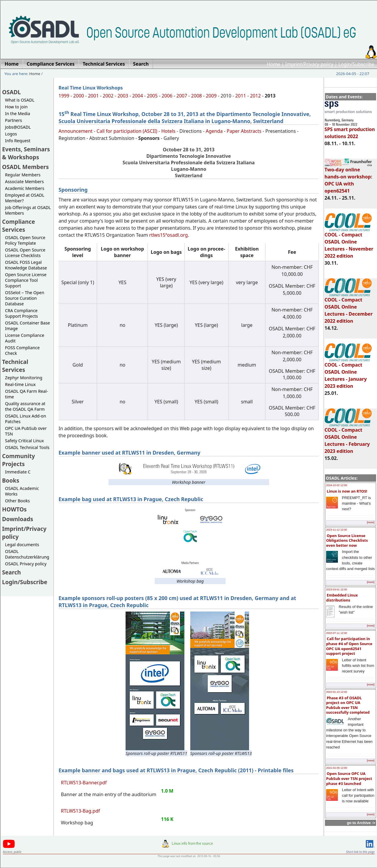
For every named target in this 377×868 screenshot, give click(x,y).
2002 (108, 96)
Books (11, 480)
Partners (14, 120)
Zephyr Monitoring (24, 378)
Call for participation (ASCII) (127, 131)
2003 (123, 96)
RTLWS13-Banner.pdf (84, 783)
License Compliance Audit (25, 338)
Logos (11, 134)
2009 (211, 96)
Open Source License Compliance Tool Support (26, 280)
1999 (64, 96)
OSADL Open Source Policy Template (25, 240)
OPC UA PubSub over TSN (26, 431)
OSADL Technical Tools (27, 447)
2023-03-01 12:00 (337, 589)
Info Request (18, 141)
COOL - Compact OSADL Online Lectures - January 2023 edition (348, 373)
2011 (241, 96)
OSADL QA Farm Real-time (26, 394)
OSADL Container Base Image (27, 326)
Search (11, 572)
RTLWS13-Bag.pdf (80, 811)
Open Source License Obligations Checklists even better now (347, 540)
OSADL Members (25, 167)
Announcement (76, 131)
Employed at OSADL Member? (25, 198)
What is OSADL (20, 100)
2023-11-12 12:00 (337, 530)
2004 (137, 96)
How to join (16, 107)
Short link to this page (360, 852)
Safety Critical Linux (24, 441)
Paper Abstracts (244, 131)
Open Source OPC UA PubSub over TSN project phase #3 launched (349, 778)
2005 (152, 96)
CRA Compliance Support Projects (21, 313)
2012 (255, 96)
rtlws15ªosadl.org (168, 235)
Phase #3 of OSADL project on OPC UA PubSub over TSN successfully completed (348, 705)
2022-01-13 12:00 (337, 692)
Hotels (168, 131)
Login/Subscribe (356, 64)
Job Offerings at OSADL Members (28, 210)
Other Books (17, 501)
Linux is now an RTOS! (347, 491)
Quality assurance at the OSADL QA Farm (25, 406)
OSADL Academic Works (22, 491)
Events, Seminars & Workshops (26, 153)
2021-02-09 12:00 (337, 768)
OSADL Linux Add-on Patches (26, 419)
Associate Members (24, 182)
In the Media (17, 114)
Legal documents (22, 545)
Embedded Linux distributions (342, 598)
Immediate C (18, 472)
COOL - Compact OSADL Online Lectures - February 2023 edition (348, 438)
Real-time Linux (20, 384)
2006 (167, 96)
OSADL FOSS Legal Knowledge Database (26, 265)
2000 (79, 96)
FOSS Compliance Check (22, 350)
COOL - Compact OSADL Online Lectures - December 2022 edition (349, 308)
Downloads (18, 519)
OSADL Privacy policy (26, 564)
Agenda (214, 131)
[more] (371, 522)
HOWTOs (14, 509)
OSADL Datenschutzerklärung (27, 554)
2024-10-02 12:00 (337, 485)
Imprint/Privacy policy (309, 64)
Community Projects (19, 460)
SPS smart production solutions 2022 (350, 130)
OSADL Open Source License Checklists (25, 253)
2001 (93, 96)
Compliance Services (19, 226)
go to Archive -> (361, 823)
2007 (182, 96)
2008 (197, 96)
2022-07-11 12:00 (337, 633)
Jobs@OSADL (18, 127)
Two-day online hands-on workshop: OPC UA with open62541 (348, 178)
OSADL (11, 92)
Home (273, 64)
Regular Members (23, 175)
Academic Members (25, 188)
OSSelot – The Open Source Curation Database (25, 298)
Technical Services (15, 366)
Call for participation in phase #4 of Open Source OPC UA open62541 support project (349, 646)
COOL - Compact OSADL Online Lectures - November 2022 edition (349, 243)
